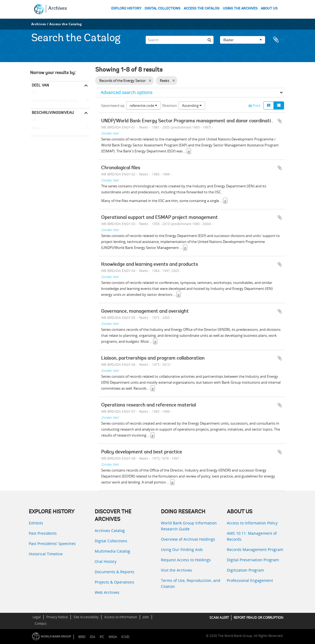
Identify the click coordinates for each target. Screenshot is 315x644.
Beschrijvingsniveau (53, 113)
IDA (93, 637)
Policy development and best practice (142, 452)
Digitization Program (245, 570)
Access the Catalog (66, 24)
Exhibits (36, 523)
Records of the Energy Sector (54, 101)
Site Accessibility (86, 617)
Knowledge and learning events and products (150, 265)
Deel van (40, 85)
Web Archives (107, 592)
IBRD (82, 637)
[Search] (180, 39)
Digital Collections (111, 541)
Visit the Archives (176, 570)
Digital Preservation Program (253, 560)
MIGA (113, 637)
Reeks (36, 128)
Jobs (146, 617)
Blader (243, 39)
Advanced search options (127, 92)
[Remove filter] (150, 81)
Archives (58, 9)
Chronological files (121, 168)
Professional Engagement (250, 580)
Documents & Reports (114, 572)
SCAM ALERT (219, 618)
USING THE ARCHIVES (240, 9)
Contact (41, 624)
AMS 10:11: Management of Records (252, 536)
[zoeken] (209, 39)
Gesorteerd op (113, 105)
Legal (37, 617)
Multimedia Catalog (112, 551)
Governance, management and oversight (145, 312)
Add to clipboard (280, 121)
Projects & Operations (114, 582)
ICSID (125, 637)
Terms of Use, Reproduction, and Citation (191, 583)
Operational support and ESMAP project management (160, 218)
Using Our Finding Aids (182, 550)
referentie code (143, 105)
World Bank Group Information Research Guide (189, 526)
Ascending (192, 105)
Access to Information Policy (252, 523)
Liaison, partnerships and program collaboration (153, 358)
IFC (102, 637)
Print (254, 105)
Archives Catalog (110, 531)
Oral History (106, 561)
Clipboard (278, 39)
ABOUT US (269, 9)
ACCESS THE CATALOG (202, 9)
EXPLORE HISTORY (126, 9)
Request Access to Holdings (186, 560)
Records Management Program (255, 550)
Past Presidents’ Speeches (52, 544)
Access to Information (121, 617)
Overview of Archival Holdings (188, 539)
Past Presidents (43, 533)
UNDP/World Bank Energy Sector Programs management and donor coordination (189, 121)
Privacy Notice (57, 617)
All (34, 94)
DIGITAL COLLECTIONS (163, 9)
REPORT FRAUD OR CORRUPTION (258, 618)
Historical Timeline (46, 554)
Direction (170, 105)
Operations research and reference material (149, 405)
